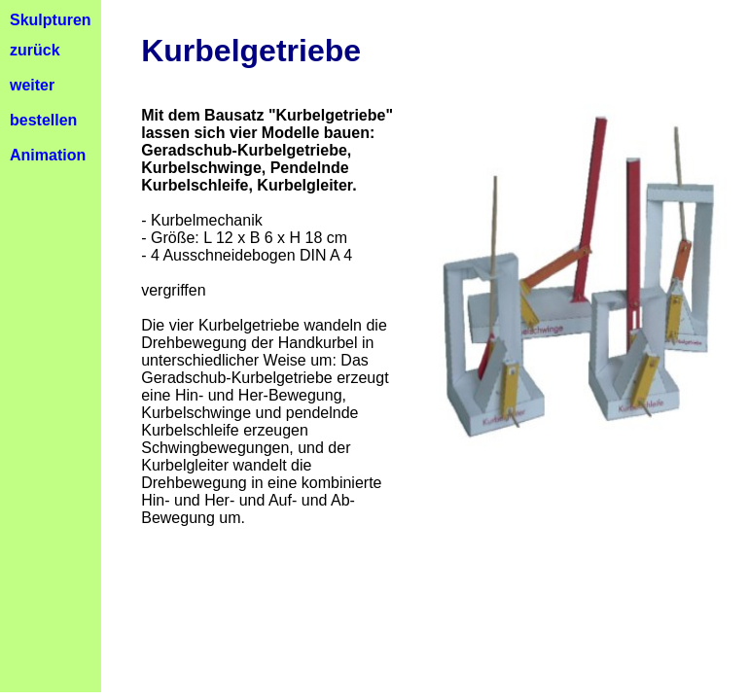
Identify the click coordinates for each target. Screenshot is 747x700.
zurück (35, 50)
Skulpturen (51, 20)
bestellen (43, 120)
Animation (48, 155)
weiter (32, 85)
